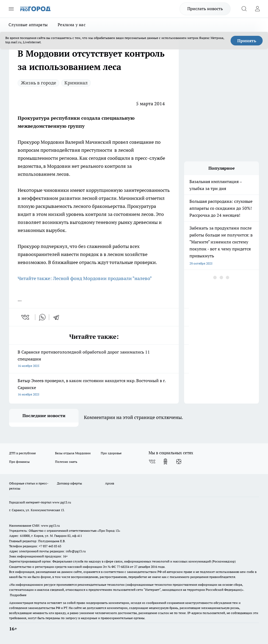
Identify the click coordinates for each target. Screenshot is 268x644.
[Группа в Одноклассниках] (165, 461)
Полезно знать (66, 462)
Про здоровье (111, 453)
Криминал (76, 83)
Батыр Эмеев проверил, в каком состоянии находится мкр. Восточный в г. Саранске (94, 388)
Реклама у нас (72, 25)
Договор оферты (69, 483)
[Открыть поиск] (244, 9)
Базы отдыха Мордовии (73, 453)
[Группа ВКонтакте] (152, 461)
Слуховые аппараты (28, 25)
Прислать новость (205, 9)
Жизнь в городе (38, 83)
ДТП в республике (22, 453)
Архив (110, 483)
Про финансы (19, 462)
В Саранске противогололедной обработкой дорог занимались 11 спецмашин (94, 359)
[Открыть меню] (11, 9)
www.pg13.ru (62, 502)
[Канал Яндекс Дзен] (179, 461)
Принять (247, 41)
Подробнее (18, 595)
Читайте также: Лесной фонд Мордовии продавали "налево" (85, 278)
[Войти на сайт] (257, 9)
